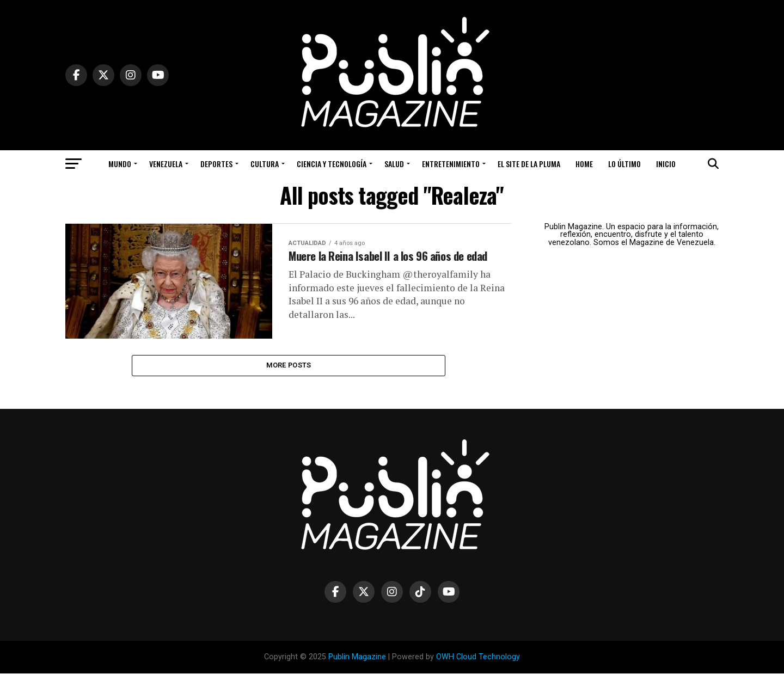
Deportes (216, 164)
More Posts (289, 370)
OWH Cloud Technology (478, 663)
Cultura (265, 164)
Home (584, 164)
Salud (394, 164)
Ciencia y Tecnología (332, 164)
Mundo (120, 164)
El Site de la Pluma (529, 164)
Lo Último (624, 164)
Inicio (666, 164)
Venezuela (166, 164)
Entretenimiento (451, 164)
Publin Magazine (357, 663)
